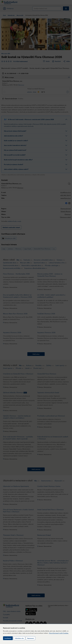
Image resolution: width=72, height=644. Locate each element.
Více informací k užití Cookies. (59, 633)
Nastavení (31, 638)
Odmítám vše (19, 638)
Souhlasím (8, 638)
